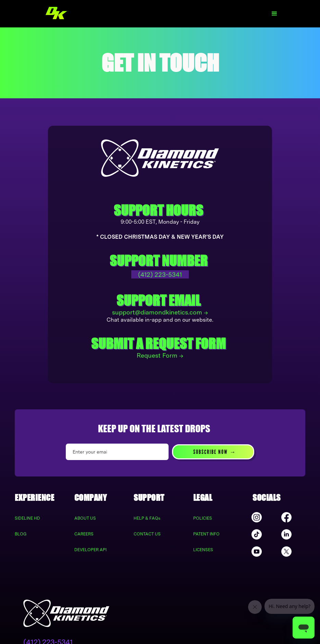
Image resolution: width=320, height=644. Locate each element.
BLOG (21, 534)
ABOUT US (85, 518)
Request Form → (160, 355)
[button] (274, 14)
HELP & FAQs (147, 518)
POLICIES (203, 518)
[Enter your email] (117, 452)
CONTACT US (147, 534)
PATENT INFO (206, 534)
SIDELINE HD (27, 518)
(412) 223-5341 (160, 275)
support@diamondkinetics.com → (160, 312)
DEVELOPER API (90, 550)
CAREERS (84, 534)
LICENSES (203, 550)
